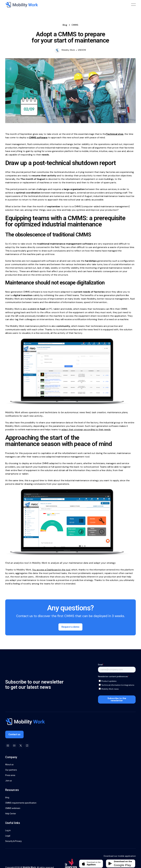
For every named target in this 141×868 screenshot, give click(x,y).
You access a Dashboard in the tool (51, 570)
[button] (133, 5)
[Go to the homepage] (25, 722)
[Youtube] (14, 746)
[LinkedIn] (8, 746)
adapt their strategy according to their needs (86, 430)
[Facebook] (27, 746)
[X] (21, 746)
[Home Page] (22, 5)
